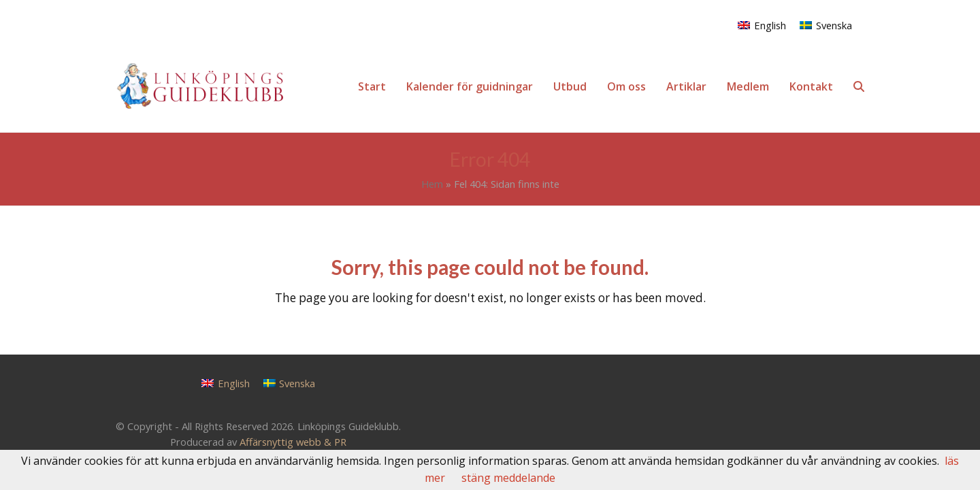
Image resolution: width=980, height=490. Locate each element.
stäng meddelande (508, 478)
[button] (859, 86)
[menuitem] (762, 25)
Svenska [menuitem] (834, 25)
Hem (432, 184)
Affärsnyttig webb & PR (293, 442)
